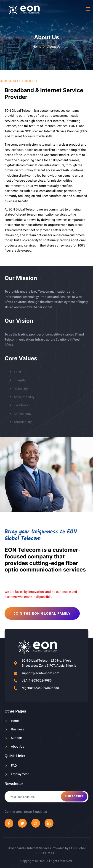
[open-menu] (88, 9)
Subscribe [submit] (74, 796)
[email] (46, 797)
